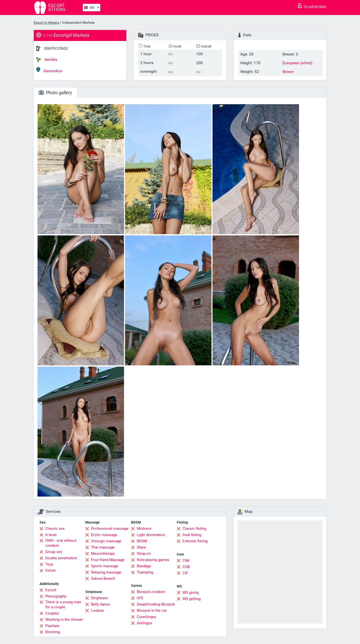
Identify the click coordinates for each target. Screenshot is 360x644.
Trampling (145, 572)
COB (186, 567)
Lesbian (97, 611)
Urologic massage (106, 541)
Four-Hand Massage (108, 560)
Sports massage (105, 566)
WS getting (191, 599)
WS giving (191, 593)
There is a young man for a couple (63, 605)
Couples (52, 613)
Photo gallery (55, 93)
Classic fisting (194, 529)
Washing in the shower (64, 620)
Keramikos (49, 70)
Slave (141, 547)
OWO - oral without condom (61, 543)
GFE (140, 598)
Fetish (50, 571)
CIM (186, 561)
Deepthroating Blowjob (156, 604)
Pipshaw (52, 626)
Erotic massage (104, 535)
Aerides (47, 59)
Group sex (54, 552)
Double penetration (61, 558)
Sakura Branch (103, 579)
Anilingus (144, 623)
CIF (185, 573)
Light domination (151, 535)
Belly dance (100, 604)
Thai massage (103, 547)
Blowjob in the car (152, 611)
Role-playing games (153, 560)
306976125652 (56, 48)
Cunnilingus (146, 617)
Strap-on (144, 554)
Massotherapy (103, 554)
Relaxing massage (106, 572)
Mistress (144, 529)
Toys (49, 564)
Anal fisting (192, 535)
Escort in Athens (46, 22)
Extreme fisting (195, 541)
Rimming (53, 632)
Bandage (144, 566)
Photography (56, 596)
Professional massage (110, 529)
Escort (51, 590)
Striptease (99, 598)
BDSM (142, 541)
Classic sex (55, 529)
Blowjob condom (151, 592)
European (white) (297, 63)
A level (51, 535)
